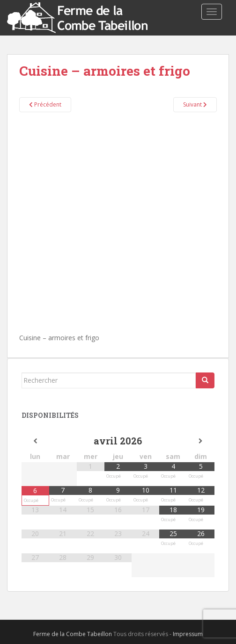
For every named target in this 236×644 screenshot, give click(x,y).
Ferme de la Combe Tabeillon (73, 634)
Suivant (195, 104)
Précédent (45, 104)
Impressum (188, 634)
